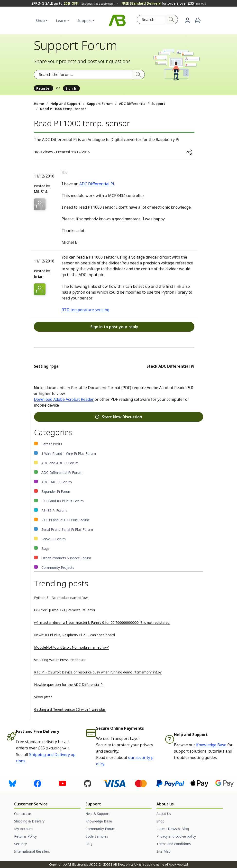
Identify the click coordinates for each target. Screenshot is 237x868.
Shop (40, 20)
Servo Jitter (43, 697)
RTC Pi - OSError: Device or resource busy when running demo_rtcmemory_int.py (98, 672)
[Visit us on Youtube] (63, 783)
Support (85, 20)
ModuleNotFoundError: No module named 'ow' (71, 647)
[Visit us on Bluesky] (12, 783)
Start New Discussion (119, 417)
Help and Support (65, 104)
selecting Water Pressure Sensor (60, 660)
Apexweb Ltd (178, 864)
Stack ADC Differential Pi (170, 366)
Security (20, 844)
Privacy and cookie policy (176, 836)
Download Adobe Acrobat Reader (64, 399)
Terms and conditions (174, 844)
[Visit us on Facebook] (37, 783)
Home (39, 104)
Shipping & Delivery (29, 821)
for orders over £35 (164, 3)
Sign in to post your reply (114, 327)
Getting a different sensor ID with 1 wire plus (70, 709)
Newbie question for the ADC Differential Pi (69, 685)
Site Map (164, 851)
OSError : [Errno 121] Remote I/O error (65, 610)
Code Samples (97, 836)
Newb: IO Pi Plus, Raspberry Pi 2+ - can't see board (74, 635)
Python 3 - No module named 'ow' (61, 598)
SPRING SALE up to (73, 3)
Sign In (71, 88)
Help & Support (98, 814)
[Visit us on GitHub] (88, 783)
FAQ (89, 844)
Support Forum (100, 104)
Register (44, 88)
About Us (164, 814)
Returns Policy (25, 836)
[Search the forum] (83, 75)
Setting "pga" (47, 366)
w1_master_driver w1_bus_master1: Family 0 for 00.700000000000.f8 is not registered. (102, 622)
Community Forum (100, 829)
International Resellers (32, 851)
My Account (24, 829)
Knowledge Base (211, 745)
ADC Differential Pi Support (142, 104)
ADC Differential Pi (59, 140)
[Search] (172, 19)
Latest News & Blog (173, 829)
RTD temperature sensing (85, 310)
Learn (61, 20)
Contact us (23, 814)
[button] (198, 20)
